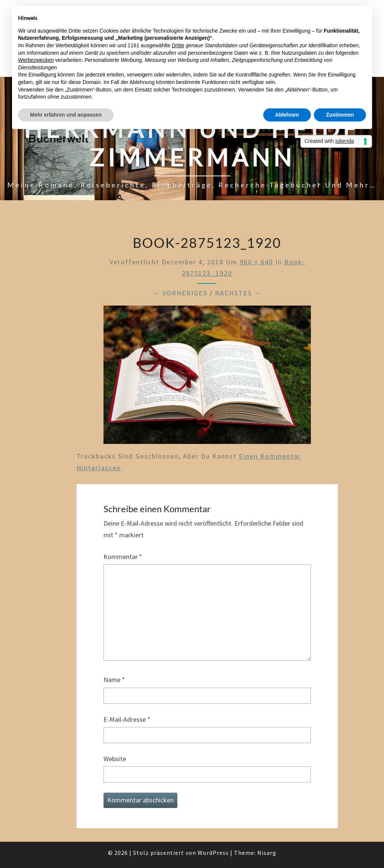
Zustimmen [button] (340, 115)
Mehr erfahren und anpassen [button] (66, 115)
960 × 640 (256, 262)
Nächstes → (238, 293)
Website (115, 759)
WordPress (213, 853)
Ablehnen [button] (287, 115)
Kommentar (123, 557)
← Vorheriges (180, 293)
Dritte (178, 45)
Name (114, 680)
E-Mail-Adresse (127, 719)
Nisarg (267, 853)
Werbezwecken (36, 60)
